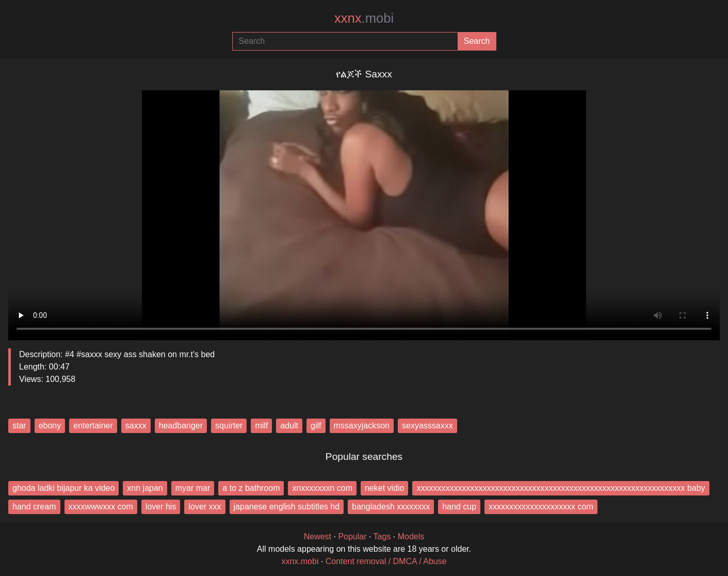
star (19, 426)
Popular (352, 537)
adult (289, 426)
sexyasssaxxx (427, 426)
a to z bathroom (251, 488)
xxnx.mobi (300, 561)
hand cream (34, 507)
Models (411, 537)
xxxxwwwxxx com (101, 507)
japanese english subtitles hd (287, 507)
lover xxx (205, 507)
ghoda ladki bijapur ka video (63, 488)
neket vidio (385, 488)
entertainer (93, 426)
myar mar (193, 488)
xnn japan (145, 488)
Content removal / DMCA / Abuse (386, 561)
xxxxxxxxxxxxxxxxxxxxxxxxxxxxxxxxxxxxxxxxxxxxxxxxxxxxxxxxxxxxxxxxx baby (561, 488)
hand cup (459, 507)
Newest (318, 537)
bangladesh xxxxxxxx (391, 507)
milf (261, 426)
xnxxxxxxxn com (322, 488)
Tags (382, 537)
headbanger (181, 426)
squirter (229, 426)
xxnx (364, 18)
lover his (161, 507)
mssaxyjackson (362, 426)
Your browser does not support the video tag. (364, 211)
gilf (316, 426)
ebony (50, 426)
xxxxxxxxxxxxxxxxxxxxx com (541, 507)
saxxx (136, 426)
